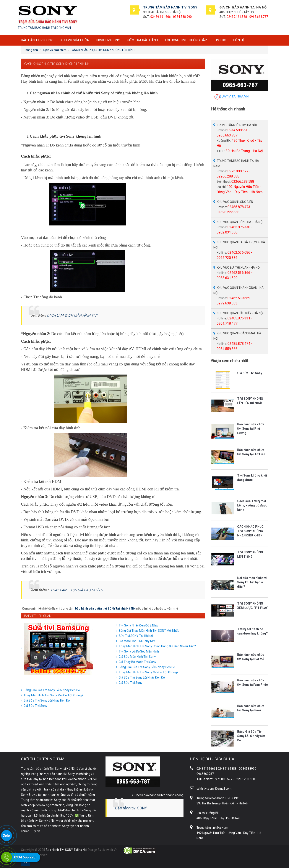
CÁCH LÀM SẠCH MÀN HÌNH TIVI (72, 315)
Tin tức (220, 40)
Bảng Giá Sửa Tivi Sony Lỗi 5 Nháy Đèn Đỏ (147, 667)
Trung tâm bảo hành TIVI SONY (218, 798)
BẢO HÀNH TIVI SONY (37, 40)
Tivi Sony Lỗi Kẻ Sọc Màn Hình (139, 651)
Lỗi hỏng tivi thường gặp (186, 40)
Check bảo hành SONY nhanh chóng (159, 795)
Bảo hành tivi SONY (131, 808)
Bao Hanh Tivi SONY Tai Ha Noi (66, 850)
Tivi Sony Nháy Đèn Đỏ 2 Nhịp (138, 625)
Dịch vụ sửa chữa (74, 40)
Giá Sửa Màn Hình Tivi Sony (137, 657)
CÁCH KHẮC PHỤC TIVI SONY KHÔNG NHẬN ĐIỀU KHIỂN (250, 531)
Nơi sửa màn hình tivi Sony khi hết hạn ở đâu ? (252, 582)
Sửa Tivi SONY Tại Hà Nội (136, 636)
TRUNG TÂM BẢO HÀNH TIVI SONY (170, 7)
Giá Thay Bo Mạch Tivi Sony (137, 662)
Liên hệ (239, 40)
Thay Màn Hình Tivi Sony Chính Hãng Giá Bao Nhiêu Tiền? (157, 646)
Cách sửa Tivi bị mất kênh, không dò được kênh (252, 505)
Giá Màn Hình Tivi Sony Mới (137, 641)
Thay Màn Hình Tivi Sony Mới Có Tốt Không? (149, 672)
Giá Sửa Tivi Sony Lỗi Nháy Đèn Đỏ (142, 677)
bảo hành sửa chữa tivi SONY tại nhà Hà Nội (105, 608)
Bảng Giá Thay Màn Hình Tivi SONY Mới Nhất (149, 631)
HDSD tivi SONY (108, 40)
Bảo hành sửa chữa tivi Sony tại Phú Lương (251, 429)
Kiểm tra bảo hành (142, 40)
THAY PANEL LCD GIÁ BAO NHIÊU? (77, 590)
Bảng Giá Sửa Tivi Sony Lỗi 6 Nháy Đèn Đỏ (251, 736)
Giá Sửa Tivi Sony (131, 683)
